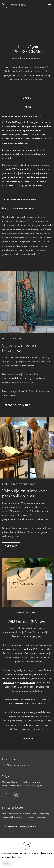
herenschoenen (37, 653)
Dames (27, 98)
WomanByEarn (41, 674)
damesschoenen (28, 683)
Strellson (28, 649)
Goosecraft (8, 683)
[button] (6, 795)
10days (47, 670)
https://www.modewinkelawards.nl (19, 208)
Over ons (11, 546)
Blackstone (40, 704)
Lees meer (17, 857)
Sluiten (7, 864)
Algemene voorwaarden (18, 765)
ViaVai (15, 687)
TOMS (28, 704)
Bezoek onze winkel (18, 405)
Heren (27, 107)
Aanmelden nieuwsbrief (20, 827)
